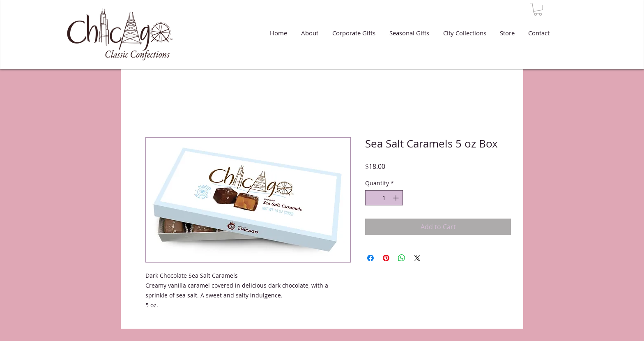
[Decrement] (371, 198)
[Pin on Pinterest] (386, 258)
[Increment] (397, 198)
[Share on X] (417, 258)
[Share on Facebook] (370, 258)
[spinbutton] (384, 198)
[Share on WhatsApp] (402, 258)
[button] (538, 9)
